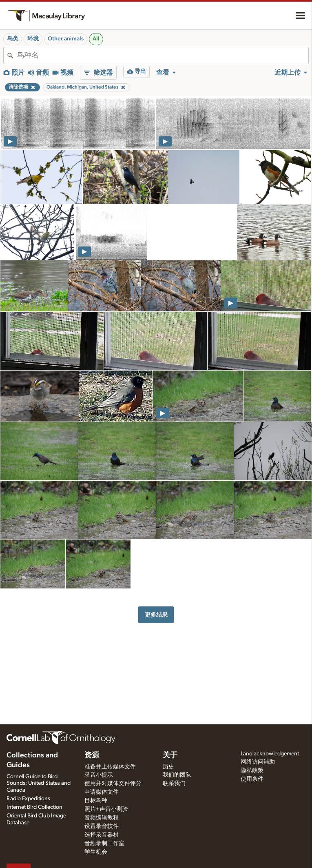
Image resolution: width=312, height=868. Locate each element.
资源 (92, 755)
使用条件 (252, 779)
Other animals (66, 39)
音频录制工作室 (104, 844)
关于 (170, 755)
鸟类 (13, 39)
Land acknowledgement (270, 754)
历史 (168, 767)
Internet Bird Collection (34, 807)
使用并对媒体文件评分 (113, 784)
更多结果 (156, 615)
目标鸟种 (96, 801)
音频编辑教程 (102, 818)
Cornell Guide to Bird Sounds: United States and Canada (39, 784)
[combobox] (163, 55)
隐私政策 (252, 770)
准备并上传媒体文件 (110, 767)
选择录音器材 (102, 835)
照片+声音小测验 (106, 809)
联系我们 (174, 784)
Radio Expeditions (28, 799)
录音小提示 (99, 775)
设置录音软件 (102, 826)
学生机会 (96, 852)
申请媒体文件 (102, 792)
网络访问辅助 (258, 762)
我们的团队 (177, 775)
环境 (33, 39)
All (96, 39)
